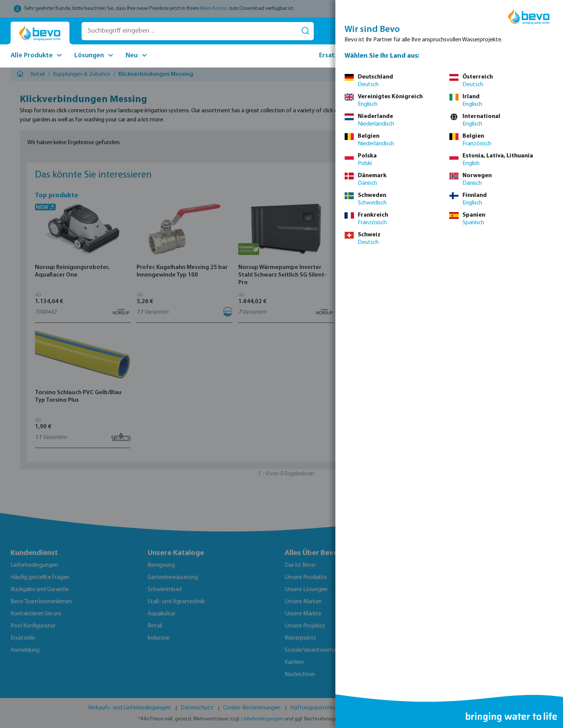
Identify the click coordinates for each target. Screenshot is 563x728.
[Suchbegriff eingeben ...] (190, 31)
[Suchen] (305, 31)
